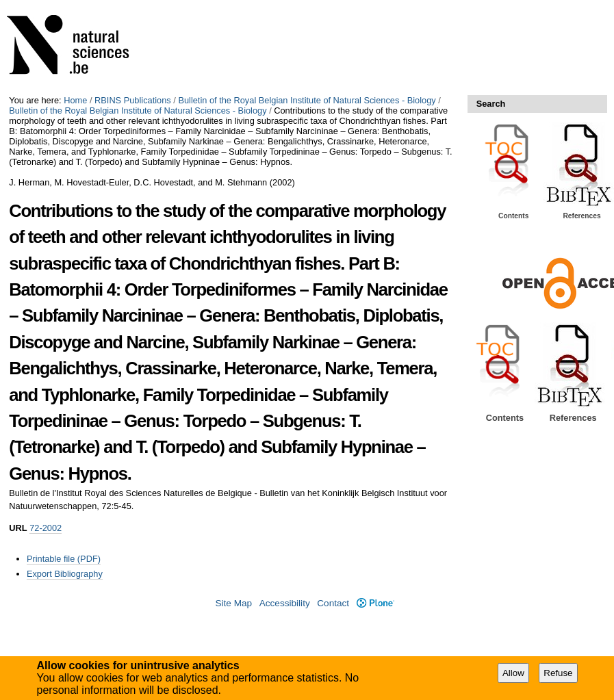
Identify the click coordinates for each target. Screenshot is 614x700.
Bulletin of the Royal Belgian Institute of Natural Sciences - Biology (307, 100)
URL (18, 528)
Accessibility (285, 603)
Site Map (233, 603)
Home (75, 100)
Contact (333, 603)
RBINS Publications (133, 100)
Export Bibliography (65, 574)
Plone (375, 603)
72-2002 (46, 528)
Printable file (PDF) (64, 559)
